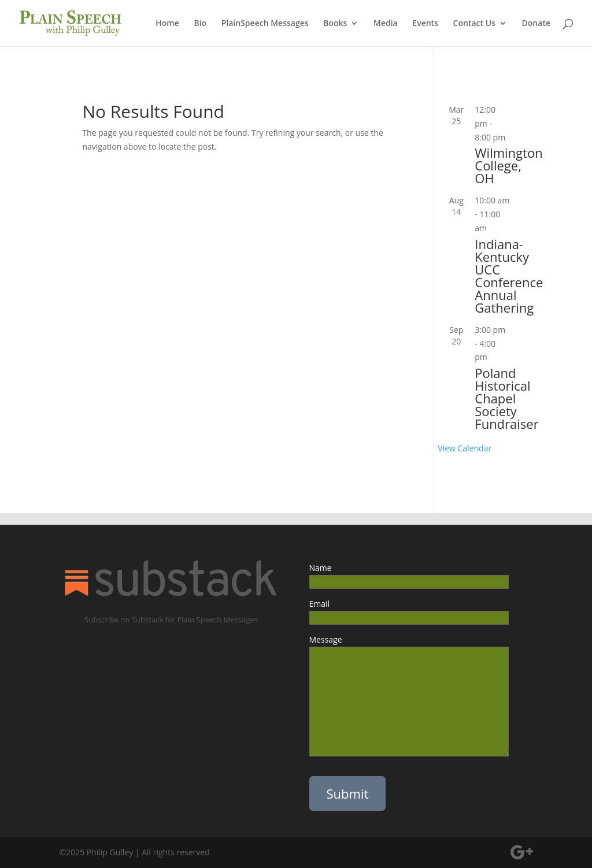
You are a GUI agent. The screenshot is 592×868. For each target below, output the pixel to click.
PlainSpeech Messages (265, 24)
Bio (200, 24)
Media (386, 24)
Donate (536, 24)
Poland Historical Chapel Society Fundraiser (506, 398)
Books (335, 24)
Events (425, 24)
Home (167, 24)
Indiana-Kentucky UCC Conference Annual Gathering (509, 276)
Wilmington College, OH (508, 165)
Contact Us (474, 24)
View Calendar (465, 448)
